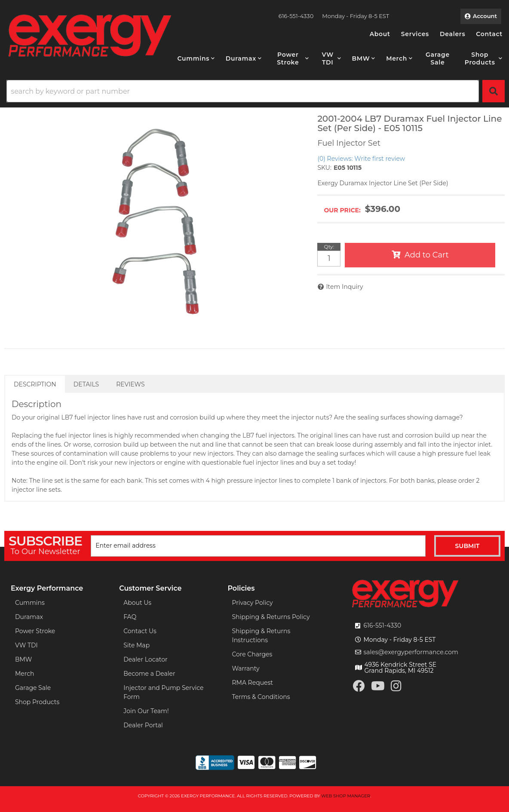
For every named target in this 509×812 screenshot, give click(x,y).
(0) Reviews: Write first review (361, 159)
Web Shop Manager (346, 796)
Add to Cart (427, 255)
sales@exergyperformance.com (411, 652)
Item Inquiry (344, 287)
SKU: (324, 168)
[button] (196, 58)
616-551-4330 (382, 625)
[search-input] (243, 91)
